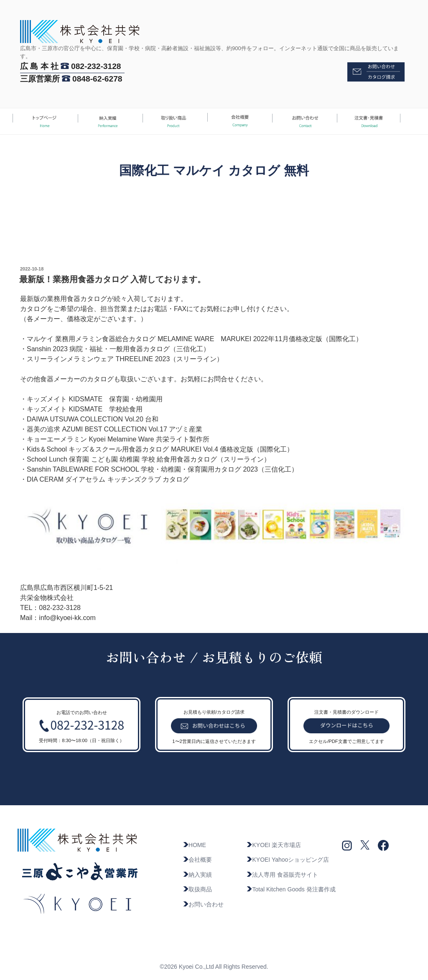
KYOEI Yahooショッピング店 (288, 860)
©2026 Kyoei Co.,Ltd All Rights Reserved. (214, 967)
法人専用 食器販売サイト (282, 875)
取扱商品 (197, 889)
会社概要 (197, 860)
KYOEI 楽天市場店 (274, 845)
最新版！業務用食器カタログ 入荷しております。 (112, 279)
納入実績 (197, 875)
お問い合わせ (203, 904)
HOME (194, 845)
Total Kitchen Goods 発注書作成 (291, 889)
